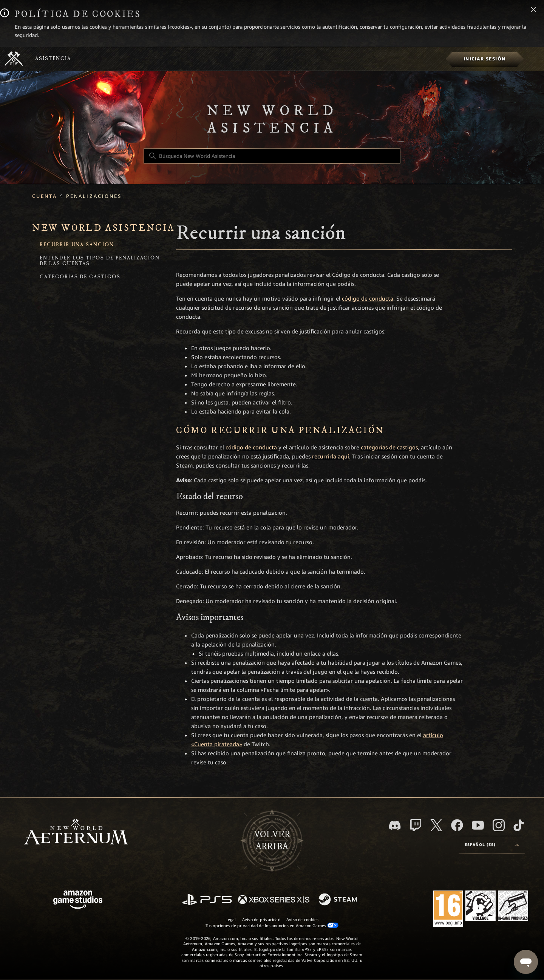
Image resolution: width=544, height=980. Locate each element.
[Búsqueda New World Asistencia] (272, 156)
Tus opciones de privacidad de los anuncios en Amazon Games (272, 925)
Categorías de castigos (80, 277)
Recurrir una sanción (77, 245)
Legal (231, 920)
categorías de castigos (389, 448)
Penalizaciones (94, 196)
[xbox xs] (274, 900)
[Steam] (339, 900)
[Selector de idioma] (492, 845)
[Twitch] (416, 825)
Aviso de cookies (303, 920)
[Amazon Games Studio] (78, 901)
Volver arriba (272, 841)
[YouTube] (478, 825)
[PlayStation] (207, 900)
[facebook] (457, 825)
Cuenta (45, 196)
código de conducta (368, 299)
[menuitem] (484, 59)
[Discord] (395, 825)
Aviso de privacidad (261, 920)
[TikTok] (519, 825)
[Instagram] (499, 825)
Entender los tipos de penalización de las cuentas (100, 261)
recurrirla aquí (331, 457)
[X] (436, 825)
